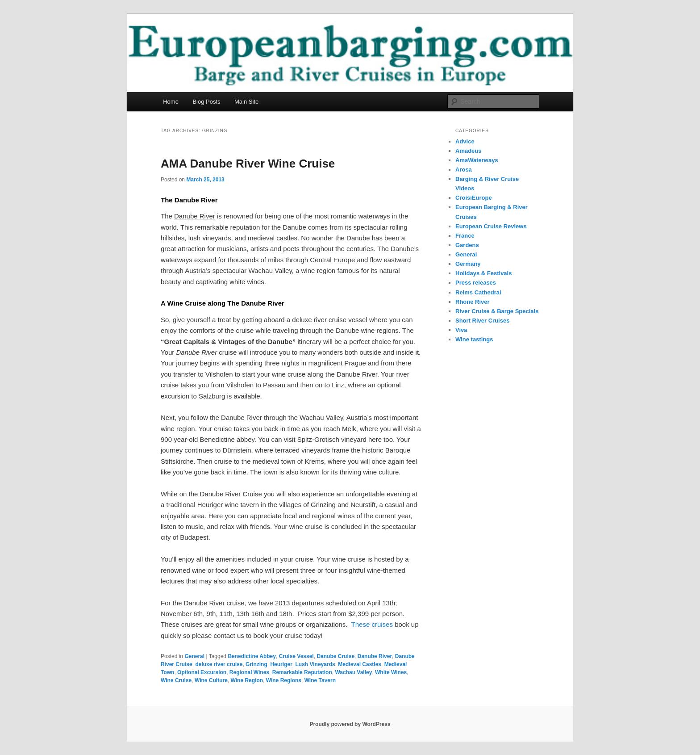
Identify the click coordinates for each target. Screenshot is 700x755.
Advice (465, 141)
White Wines (391, 672)
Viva (461, 330)
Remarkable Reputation (302, 672)
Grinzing (256, 664)
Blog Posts (206, 102)
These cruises (372, 624)
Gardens (467, 245)
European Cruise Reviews (491, 226)
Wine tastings (474, 339)
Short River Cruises (482, 321)
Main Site (246, 102)
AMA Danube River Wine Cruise (248, 164)
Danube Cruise (335, 656)
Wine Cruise (176, 680)
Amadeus (469, 151)
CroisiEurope (474, 198)
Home (171, 102)
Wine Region (247, 680)
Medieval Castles (360, 664)
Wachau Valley (353, 672)
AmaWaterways (477, 160)
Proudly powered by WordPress (350, 724)
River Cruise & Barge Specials (497, 311)
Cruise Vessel (296, 656)
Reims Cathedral (478, 292)
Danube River (375, 656)
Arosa (464, 170)
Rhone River (473, 302)
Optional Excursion (202, 672)
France (465, 236)
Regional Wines (249, 672)
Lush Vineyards (315, 664)
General (194, 656)
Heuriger (281, 664)
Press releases (476, 283)
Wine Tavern (320, 680)
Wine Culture (211, 680)
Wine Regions (284, 680)
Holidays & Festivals (483, 273)
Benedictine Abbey (252, 656)
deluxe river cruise (219, 664)
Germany (468, 264)
